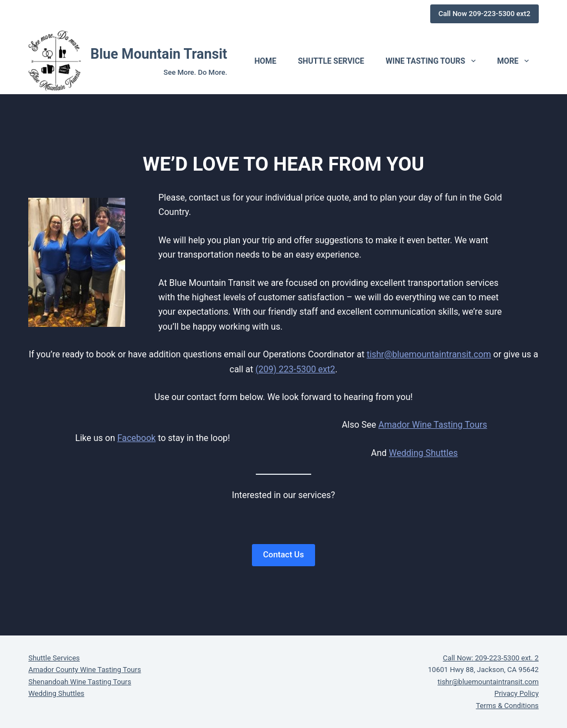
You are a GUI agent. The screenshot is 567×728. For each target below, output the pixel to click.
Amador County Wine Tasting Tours (84, 670)
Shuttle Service (331, 61)
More (516, 61)
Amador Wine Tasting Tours (432, 425)
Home (265, 61)
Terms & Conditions (507, 706)
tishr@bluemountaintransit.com (429, 354)
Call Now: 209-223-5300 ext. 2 (491, 658)
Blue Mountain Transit (159, 54)
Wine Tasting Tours (433, 61)
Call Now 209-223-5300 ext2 (484, 14)
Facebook (136, 438)
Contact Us (283, 555)
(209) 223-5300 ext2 (295, 369)
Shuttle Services (54, 658)
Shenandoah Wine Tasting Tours (80, 682)
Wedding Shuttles (423, 453)
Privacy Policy (517, 693)
